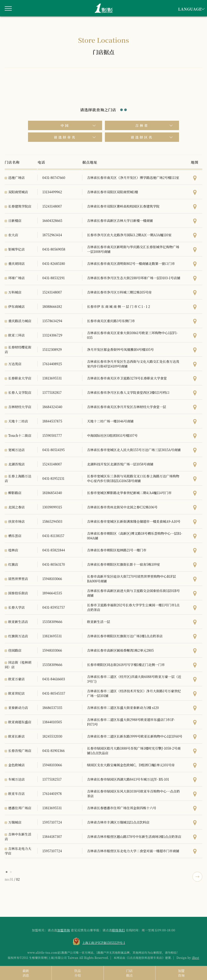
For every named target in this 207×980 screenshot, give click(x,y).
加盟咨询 (64, 930)
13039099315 (52, 507)
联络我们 (119, 930)
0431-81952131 (53, 478)
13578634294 (52, 321)
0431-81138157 (53, 536)
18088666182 (52, 306)
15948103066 (52, 579)
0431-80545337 (54, 693)
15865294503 (52, 521)
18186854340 (52, 493)
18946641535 (52, 593)
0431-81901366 (54, 751)
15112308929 (52, 349)
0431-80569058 (54, 249)
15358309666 (52, 622)
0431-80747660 (54, 178)
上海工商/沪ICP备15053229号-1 (104, 943)
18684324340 (52, 407)
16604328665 (52, 221)
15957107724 (52, 822)
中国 (65, 125)
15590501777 (52, 435)
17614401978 (52, 794)
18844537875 (52, 421)
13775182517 (52, 779)
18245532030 (52, 736)
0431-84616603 (54, 679)
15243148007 (52, 206)
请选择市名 (65, 137)
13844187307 (52, 837)
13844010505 (52, 722)
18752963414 (52, 235)
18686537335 (52, 708)
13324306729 (52, 335)
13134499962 (52, 192)
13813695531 (52, 378)
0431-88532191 (54, 278)
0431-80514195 (54, 450)
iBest (196, 958)
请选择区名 (142, 137)
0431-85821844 (54, 550)
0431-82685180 (54, 263)
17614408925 (52, 364)
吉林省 (142, 125)
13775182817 (52, 392)
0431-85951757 (54, 607)
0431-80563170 (54, 564)
